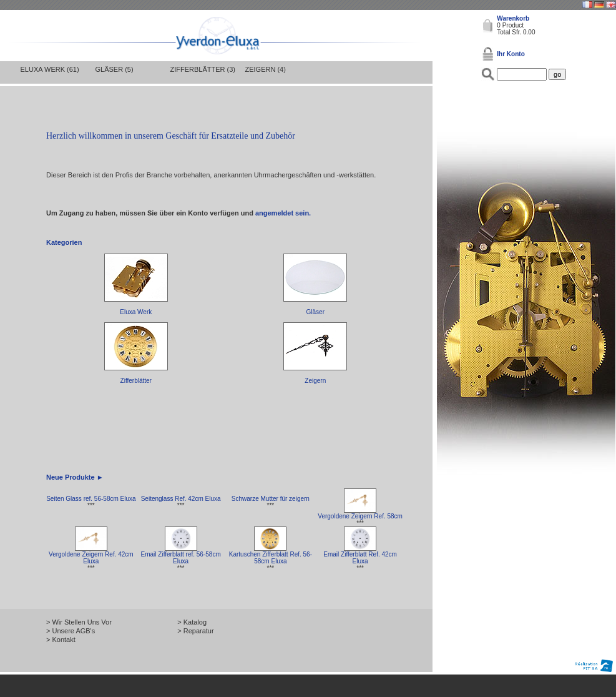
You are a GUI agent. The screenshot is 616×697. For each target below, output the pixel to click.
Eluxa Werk (136, 312)
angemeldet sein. (283, 213)
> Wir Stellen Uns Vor (79, 622)
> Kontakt (61, 640)
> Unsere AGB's (71, 631)
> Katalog (192, 622)
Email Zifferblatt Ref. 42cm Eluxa (360, 558)
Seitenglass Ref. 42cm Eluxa (181, 499)
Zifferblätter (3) (203, 69)
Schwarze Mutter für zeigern (271, 499)
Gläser (315, 312)
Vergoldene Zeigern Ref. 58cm (360, 516)
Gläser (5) (115, 69)
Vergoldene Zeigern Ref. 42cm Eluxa (91, 558)
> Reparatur (195, 631)
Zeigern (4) (266, 69)
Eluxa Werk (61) (50, 69)
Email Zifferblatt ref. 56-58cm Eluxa (181, 558)
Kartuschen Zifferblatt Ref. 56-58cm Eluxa (271, 558)
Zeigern (315, 381)
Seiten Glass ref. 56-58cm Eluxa (91, 499)
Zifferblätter (136, 381)
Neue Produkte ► (75, 477)
